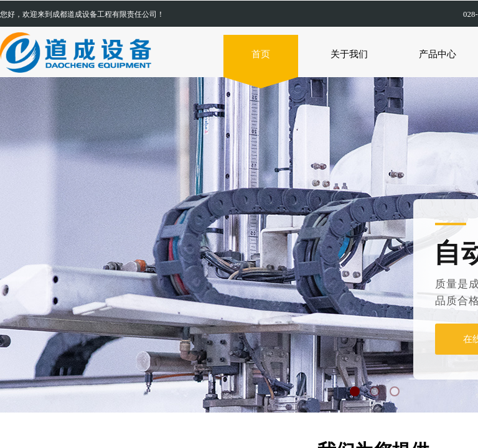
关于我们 (349, 54)
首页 (261, 54)
